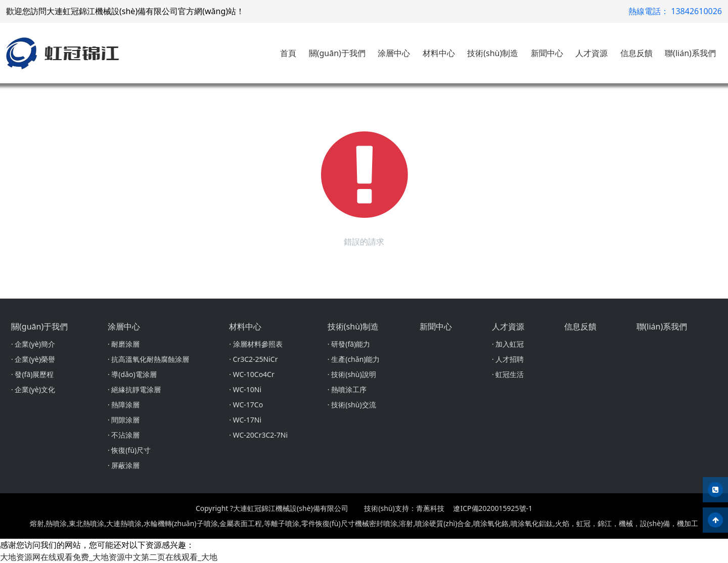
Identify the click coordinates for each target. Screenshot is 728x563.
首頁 (288, 53)
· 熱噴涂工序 (347, 389)
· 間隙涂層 (124, 420)
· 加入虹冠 (508, 344)
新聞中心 (547, 53)
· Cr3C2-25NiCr (253, 359)
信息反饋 (636, 53)
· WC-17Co (246, 405)
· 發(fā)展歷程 (32, 374)
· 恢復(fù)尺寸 (129, 450)
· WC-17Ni (245, 420)
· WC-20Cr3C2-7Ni (258, 435)
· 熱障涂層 (124, 405)
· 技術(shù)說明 (352, 374)
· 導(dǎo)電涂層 (132, 374)
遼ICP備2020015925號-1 (493, 508)
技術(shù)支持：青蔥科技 (404, 508)
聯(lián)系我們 (690, 53)
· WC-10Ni (245, 389)
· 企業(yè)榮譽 (33, 359)
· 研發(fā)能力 (349, 344)
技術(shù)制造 (493, 53)
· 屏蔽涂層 (124, 465)
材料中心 (439, 53)
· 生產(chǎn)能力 (354, 359)
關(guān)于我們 (337, 53)
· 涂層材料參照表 (256, 344)
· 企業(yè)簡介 (33, 344)
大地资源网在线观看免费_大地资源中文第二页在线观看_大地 (109, 557)
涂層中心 (394, 53)
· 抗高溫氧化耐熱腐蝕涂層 (148, 359)
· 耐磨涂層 (124, 344)
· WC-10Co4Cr (252, 374)
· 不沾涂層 (124, 435)
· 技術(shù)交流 (352, 405)
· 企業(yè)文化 (33, 389)
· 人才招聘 (508, 359)
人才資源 (591, 53)
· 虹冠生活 (508, 374)
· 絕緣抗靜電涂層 (134, 389)
